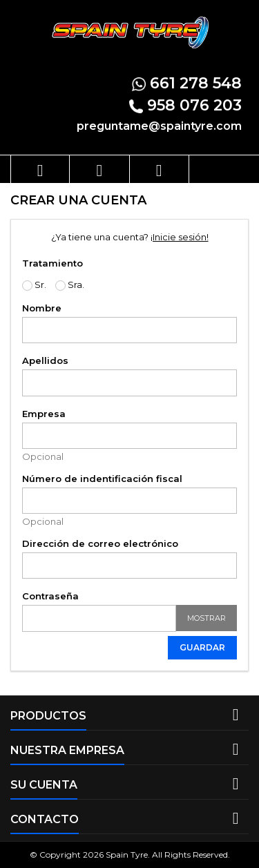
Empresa (44, 414)
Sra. (70, 285)
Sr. (34, 285)
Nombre (42, 308)
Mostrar (207, 618)
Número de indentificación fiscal (102, 479)
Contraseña (50, 596)
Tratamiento (52, 263)
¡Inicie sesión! (180, 237)
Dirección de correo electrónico (100, 543)
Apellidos (45, 360)
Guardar (202, 647)
